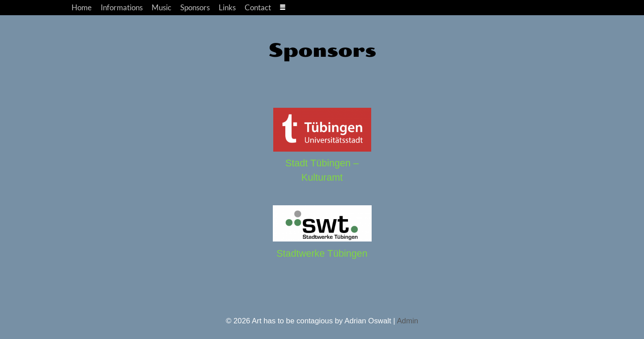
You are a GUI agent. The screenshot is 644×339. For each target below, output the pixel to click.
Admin (407, 321)
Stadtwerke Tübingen (322, 253)
